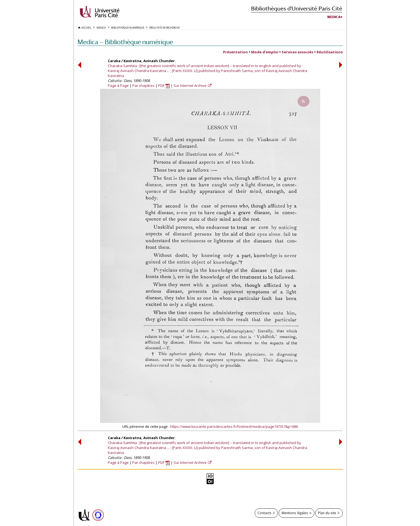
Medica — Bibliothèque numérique (125, 42)
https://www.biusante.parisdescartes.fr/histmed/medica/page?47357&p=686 (234, 426)
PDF (164, 86)
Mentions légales (295, 513)
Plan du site (327, 513)
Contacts (264, 513)
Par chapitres (143, 86)
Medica (334, 17)
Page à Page (118, 86)
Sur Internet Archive (190, 86)
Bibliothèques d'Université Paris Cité (297, 8)
